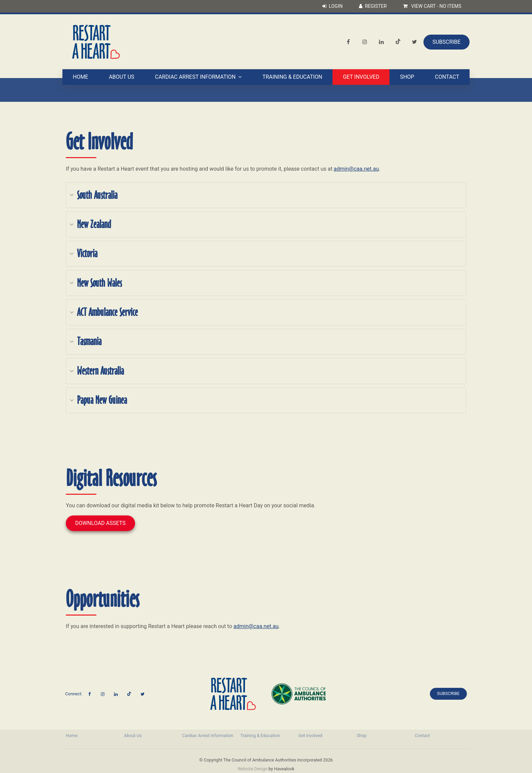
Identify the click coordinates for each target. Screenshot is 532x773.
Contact (447, 78)
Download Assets (101, 523)
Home (80, 78)
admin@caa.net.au (356, 169)
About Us (122, 78)
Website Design (252, 769)
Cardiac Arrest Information (195, 78)
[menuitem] (91, 736)
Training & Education (292, 78)
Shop (407, 78)
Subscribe (446, 42)
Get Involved (361, 78)
